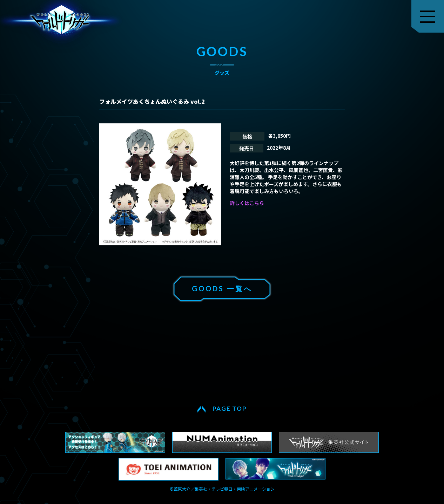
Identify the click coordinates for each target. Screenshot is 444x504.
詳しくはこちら (247, 203)
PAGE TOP (230, 408)
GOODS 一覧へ (222, 288)
